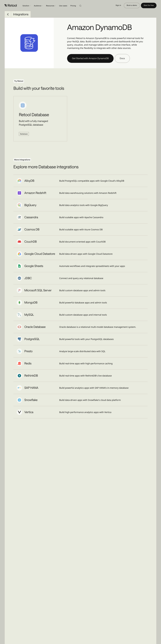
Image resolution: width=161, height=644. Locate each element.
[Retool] (11, 5)
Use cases (63, 6)
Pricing (73, 6)
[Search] (84, 5)
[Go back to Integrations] (8, 14)
